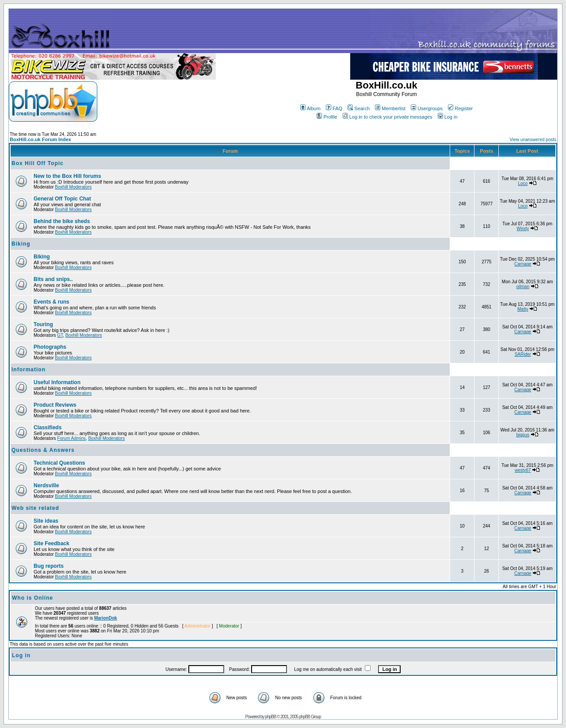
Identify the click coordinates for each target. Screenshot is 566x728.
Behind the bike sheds (62, 221)
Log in (448, 117)
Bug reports (49, 566)
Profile (327, 117)
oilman (523, 287)
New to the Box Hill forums (67, 176)
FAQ (334, 108)
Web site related (35, 508)
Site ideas (46, 521)
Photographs (50, 347)
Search (359, 108)
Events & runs (52, 302)
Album (310, 108)
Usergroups (427, 108)
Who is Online (33, 598)
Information (29, 370)
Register (460, 108)
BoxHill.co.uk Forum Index (40, 139)
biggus (523, 435)
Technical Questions (59, 463)
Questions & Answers (43, 450)
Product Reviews (55, 405)
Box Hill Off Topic (38, 163)
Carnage (523, 264)
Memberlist (390, 108)
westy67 (523, 470)
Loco (523, 183)
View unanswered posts (533, 140)
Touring (43, 324)
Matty (523, 309)
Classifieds (48, 428)
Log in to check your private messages (388, 117)
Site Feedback (52, 543)
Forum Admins (71, 438)
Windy (523, 229)
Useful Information (57, 382)
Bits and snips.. (53, 279)
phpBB (270, 717)
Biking (21, 244)
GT (60, 335)
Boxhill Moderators (73, 187)
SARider (523, 354)
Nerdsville (46, 485)
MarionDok (106, 618)
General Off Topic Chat (62, 199)
